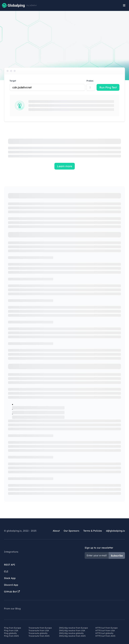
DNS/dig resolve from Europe (73, 628)
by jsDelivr (32, 5)
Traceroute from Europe (40, 628)
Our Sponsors (71, 531)
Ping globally (10, 633)
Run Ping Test (108, 87)
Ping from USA (11, 630)
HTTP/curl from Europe (106, 628)
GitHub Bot (12, 592)
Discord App (11, 585)
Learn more (65, 166)
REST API (10, 565)
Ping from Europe (13, 628)
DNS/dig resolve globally (71, 633)
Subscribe (117, 556)
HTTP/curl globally (104, 633)
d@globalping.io (115, 531)
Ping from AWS (11, 636)
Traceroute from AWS (39, 636)
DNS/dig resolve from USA (72, 630)
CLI (6, 571)
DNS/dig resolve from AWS (72, 636)
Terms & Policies (93, 531)
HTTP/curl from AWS (105, 636)
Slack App (10, 578)
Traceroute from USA (39, 630)
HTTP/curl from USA (105, 630)
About (56, 531)
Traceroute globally (38, 633)
